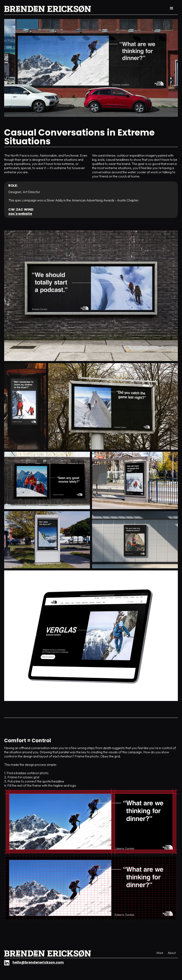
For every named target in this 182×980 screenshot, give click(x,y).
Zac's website (20, 214)
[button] (172, 8)
